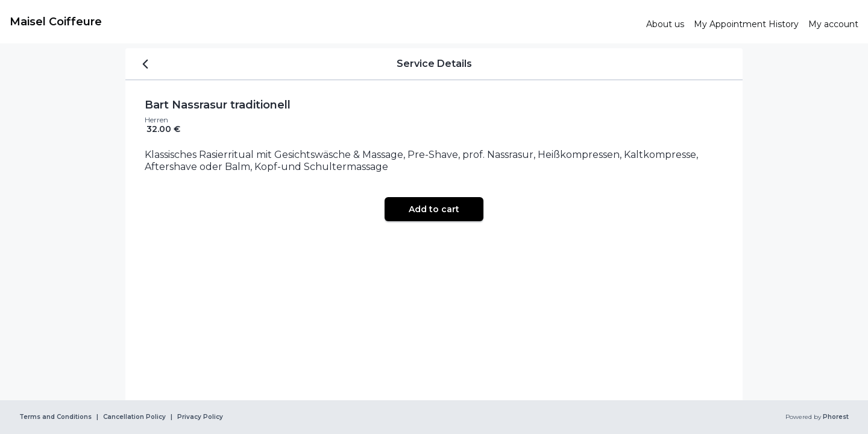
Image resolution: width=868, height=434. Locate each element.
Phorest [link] (835, 417)
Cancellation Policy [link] (134, 417)
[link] (323, 22)
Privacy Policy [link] (200, 417)
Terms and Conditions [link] (55, 417)
